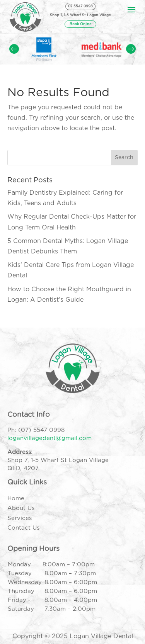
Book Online (80, 24)
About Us (21, 508)
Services (20, 518)
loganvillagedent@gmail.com (49, 438)
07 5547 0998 (80, 6)
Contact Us (23, 528)
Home (16, 499)
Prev (14, 49)
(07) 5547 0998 (41, 430)
